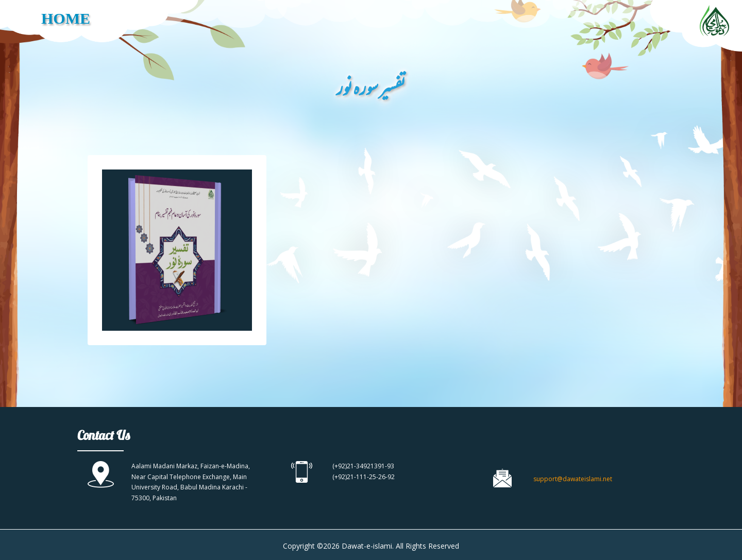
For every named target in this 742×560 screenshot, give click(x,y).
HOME (66, 18)
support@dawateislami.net (573, 479)
